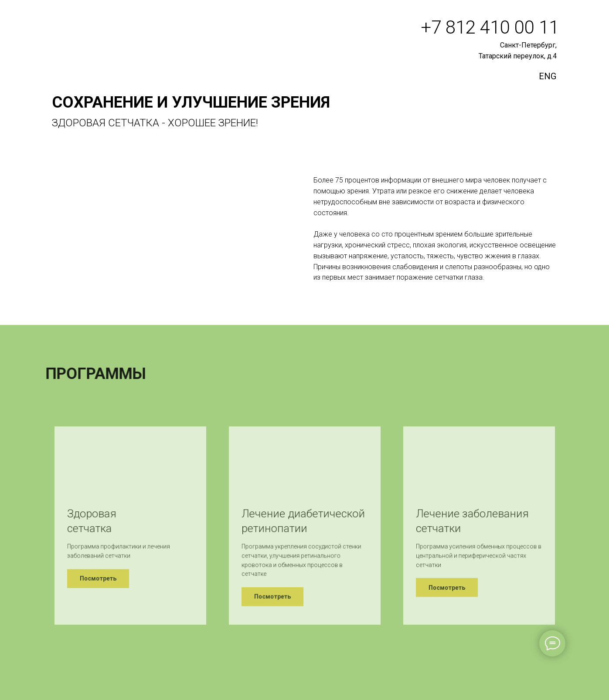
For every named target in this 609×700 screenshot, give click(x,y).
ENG (548, 76)
